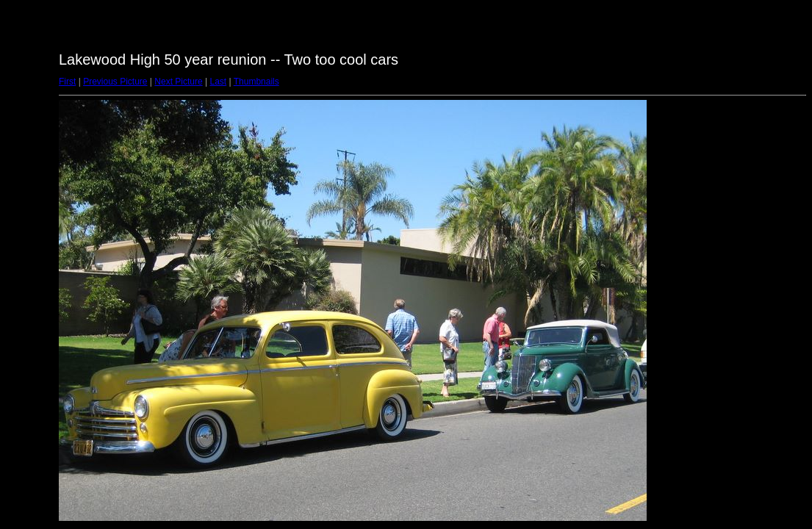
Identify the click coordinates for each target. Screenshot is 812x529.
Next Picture (178, 82)
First (67, 82)
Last (218, 82)
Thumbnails (256, 82)
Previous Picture (115, 82)
